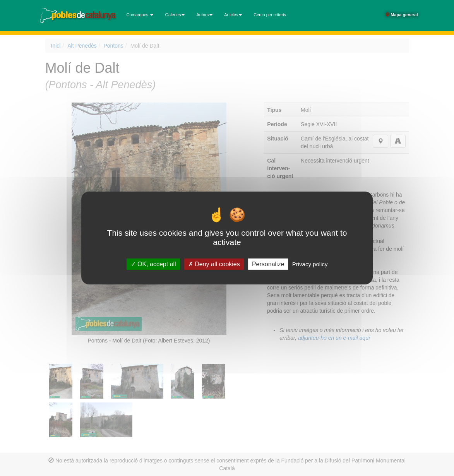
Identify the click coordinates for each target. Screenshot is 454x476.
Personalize (268, 264)
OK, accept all (153, 264)
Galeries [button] (175, 15)
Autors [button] (204, 15)
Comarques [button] (140, 15)
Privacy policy (310, 264)
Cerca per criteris (270, 15)
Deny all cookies (214, 264)
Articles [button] (233, 15)
